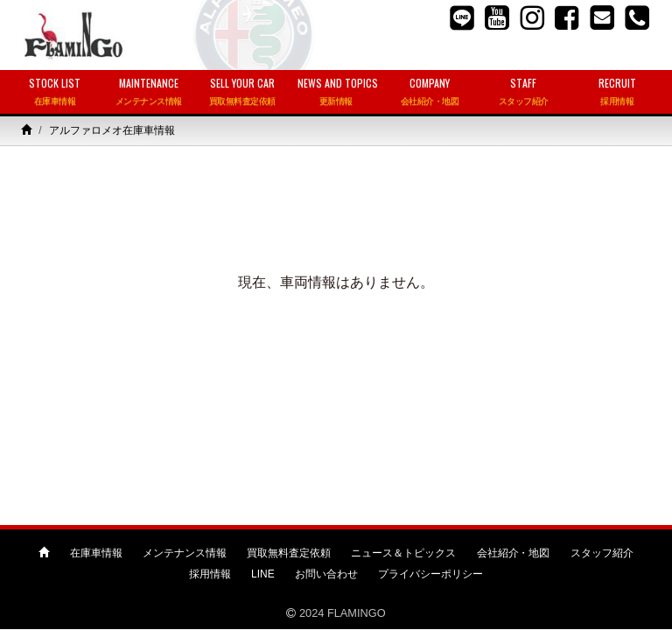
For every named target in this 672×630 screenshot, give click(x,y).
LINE (263, 574)
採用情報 (210, 574)
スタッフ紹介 (602, 553)
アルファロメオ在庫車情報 (112, 130)
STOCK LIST (55, 92)
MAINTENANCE (148, 92)
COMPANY (430, 92)
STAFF (524, 92)
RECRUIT (617, 92)
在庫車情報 (96, 553)
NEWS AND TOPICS (338, 92)
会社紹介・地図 (514, 553)
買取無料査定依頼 (289, 553)
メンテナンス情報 (185, 553)
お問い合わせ (326, 574)
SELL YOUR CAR (242, 92)
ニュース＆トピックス (403, 553)
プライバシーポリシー (430, 574)
